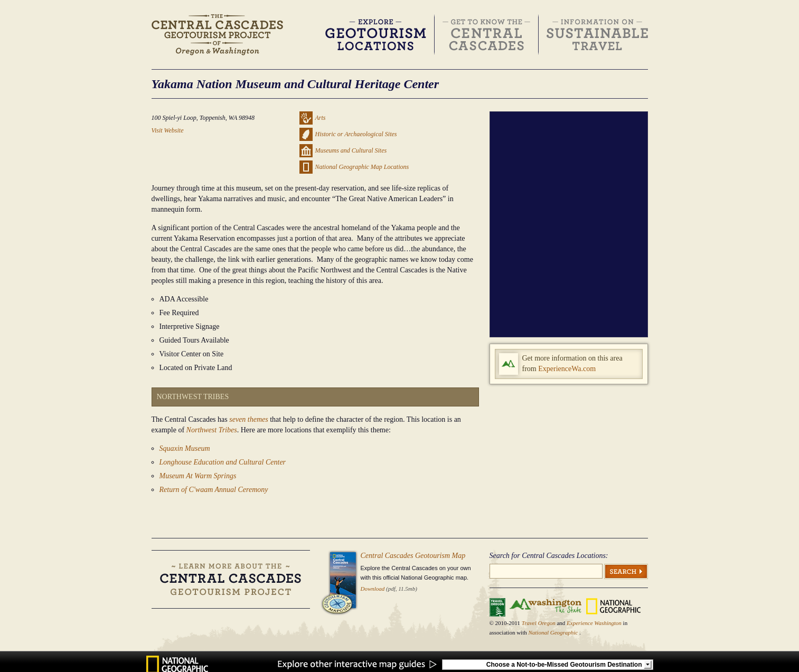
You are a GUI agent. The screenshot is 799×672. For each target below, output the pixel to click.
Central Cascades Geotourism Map (413, 556)
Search (626, 571)
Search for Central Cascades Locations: (549, 556)
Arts (321, 118)
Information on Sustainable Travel (597, 35)
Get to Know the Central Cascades (487, 35)
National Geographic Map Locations (362, 167)
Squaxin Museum (185, 448)
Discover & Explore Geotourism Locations (376, 35)
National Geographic (554, 632)
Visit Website (168, 130)
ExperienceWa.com (567, 369)
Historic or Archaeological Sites (356, 134)
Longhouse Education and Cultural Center (223, 462)
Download (373, 589)
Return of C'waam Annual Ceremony (214, 490)
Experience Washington (595, 623)
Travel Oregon (539, 623)
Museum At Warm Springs (198, 476)
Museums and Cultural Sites (351, 150)
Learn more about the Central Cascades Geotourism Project (231, 579)
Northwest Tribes (212, 430)
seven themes (248, 419)
